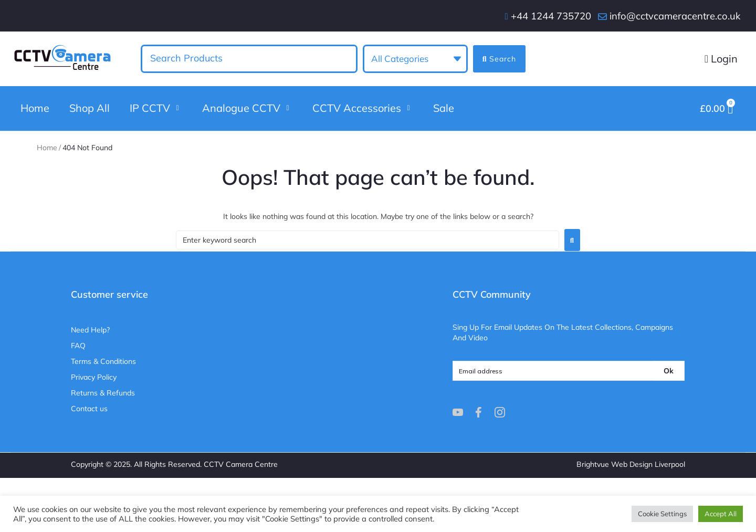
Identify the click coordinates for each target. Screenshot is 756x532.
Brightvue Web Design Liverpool (631, 470)
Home (47, 153)
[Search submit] (499, 59)
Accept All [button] (721, 514)
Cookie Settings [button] (662, 514)
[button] (156, 111)
